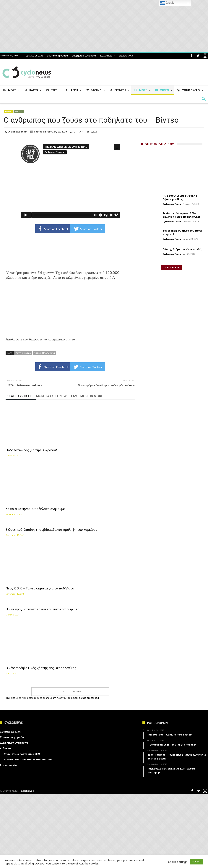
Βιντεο (19, 111)
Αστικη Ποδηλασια (44, 353)
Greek (167, 3)
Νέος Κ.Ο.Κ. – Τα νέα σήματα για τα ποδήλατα (25, 489)
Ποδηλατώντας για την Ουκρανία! (23, 439)
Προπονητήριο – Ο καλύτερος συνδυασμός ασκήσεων (105, 383)
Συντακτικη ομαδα (57, 56)
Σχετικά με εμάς (34, 56)
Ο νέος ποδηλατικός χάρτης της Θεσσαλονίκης (114, 740)
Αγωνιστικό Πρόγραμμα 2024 (22, 828)
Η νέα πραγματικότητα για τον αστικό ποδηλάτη (70, 464)
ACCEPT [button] (197, 861)
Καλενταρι (106, 56)
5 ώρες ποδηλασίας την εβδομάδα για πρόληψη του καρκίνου (112, 416)
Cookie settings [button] (178, 862)
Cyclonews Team (18, 132)
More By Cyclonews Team (57, 396)
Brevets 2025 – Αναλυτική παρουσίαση (28, 833)
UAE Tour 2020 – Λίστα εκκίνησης (35, 383)
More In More (91, 396)
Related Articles (19, 396)
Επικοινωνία (126, 56)
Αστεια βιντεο (23, 353)
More (8, 111)
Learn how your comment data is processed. (75, 772)
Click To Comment (70, 766)
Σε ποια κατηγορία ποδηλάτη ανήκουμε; (65, 439)
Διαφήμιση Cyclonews (84, 56)
